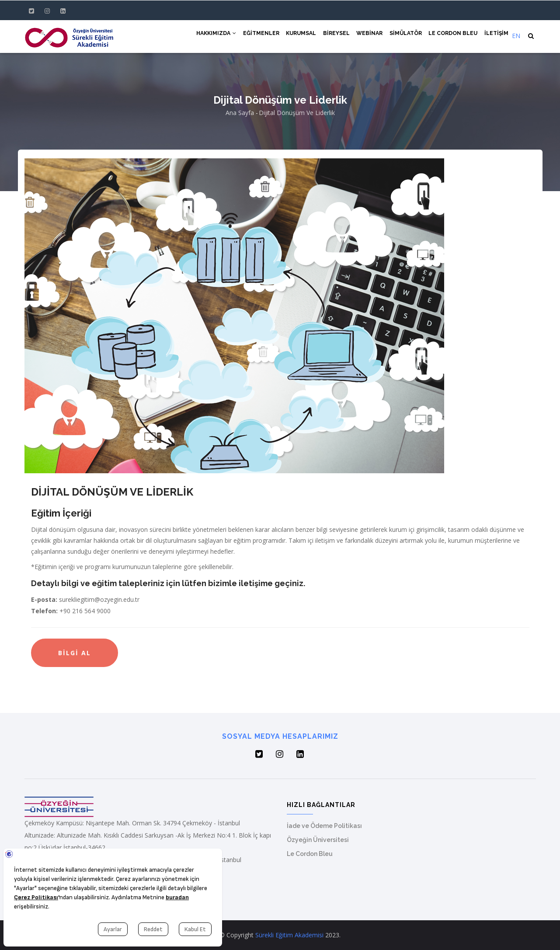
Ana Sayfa (240, 113)
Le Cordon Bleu (452, 36)
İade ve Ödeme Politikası (324, 826)
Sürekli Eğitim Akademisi (289, 935)
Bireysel (330, 36)
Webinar (365, 36)
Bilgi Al (75, 653)
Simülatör (402, 36)
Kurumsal (293, 36)
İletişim (496, 36)
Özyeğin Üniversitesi (318, 840)
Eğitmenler (251, 36)
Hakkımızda (205, 36)
